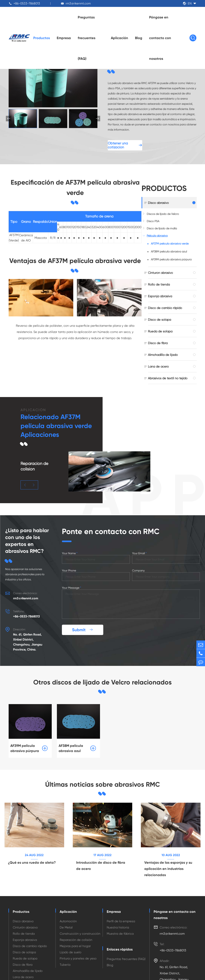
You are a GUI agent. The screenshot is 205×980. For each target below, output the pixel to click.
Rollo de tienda (159, 284)
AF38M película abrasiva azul (169, 252)
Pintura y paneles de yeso (78, 958)
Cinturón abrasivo (160, 273)
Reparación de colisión (76, 940)
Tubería (65, 965)
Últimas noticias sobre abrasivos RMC (103, 784)
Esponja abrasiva (160, 296)
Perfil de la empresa (121, 921)
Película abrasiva (157, 236)
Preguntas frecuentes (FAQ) (87, 38)
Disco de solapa (159, 320)
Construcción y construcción (80, 934)
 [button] (97, 119)
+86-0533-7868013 (27, 3)
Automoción (68, 921)
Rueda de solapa (160, 331)
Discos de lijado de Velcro (163, 214)
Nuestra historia (118, 927)
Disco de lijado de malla (162, 228)
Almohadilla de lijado (163, 355)
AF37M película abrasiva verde (170, 244)
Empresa (64, 38)
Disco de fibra (158, 343)
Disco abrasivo (158, 203)
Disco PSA (153, 221)
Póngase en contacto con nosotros (160, 38)
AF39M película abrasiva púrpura (171, 259)
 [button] (25, 479)
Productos (42, 38)
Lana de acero (158, 366)
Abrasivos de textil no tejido (168, 378)
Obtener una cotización (125, 145)
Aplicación (119, 38)
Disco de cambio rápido (165, 308)
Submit (83, 630)
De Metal (66, 927)
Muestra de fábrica (120, 934)
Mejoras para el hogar (75, 946)
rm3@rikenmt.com (78, 3)
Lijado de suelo (71, 952)
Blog (139, 38)
